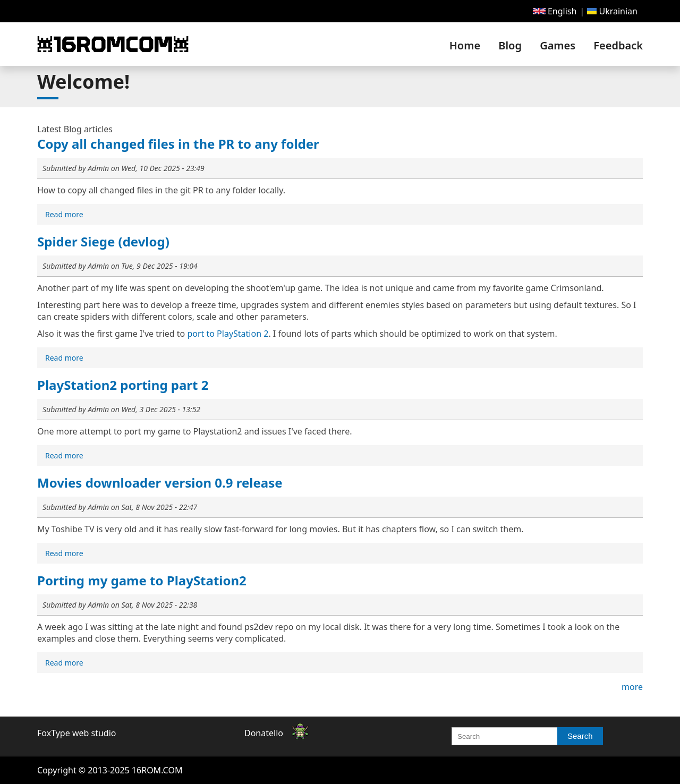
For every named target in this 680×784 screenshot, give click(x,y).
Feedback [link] (618, 45)
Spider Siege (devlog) (103, 241)
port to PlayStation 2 (228, 334)
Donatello (264, 733)
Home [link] (465, 45)
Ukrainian (612, 11)
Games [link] (558, 45)
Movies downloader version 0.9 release (160, 483)
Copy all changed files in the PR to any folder (178, 144)
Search (580, 736)
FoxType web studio (76, 733)
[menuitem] (555, 11)
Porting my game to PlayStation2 (142, 580)
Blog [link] (510, 45)
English (555, 11)
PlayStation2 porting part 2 (123, 385)
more (632, 687)
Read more (66, 215)
